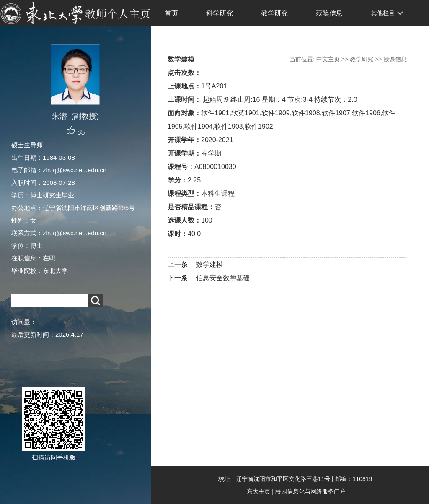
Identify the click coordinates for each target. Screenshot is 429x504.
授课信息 (395, 59)
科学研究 (220, 13)
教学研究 (274, 13)
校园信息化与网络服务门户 (310, 491)
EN (160, 39)
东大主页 (258, 491)
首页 (171, 13)
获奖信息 (329, 13)
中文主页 (328, 59)
